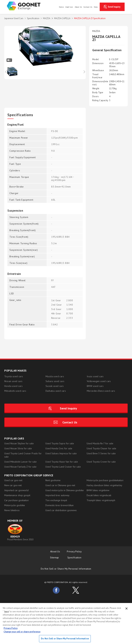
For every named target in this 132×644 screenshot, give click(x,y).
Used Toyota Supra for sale (60, 443)
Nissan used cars (13, 381)
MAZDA (47, 18)
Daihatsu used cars (56, 391)
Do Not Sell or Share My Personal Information (66, 569)
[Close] (126, 608)
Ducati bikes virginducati (99, 495)
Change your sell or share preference (22, 632)
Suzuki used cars (55, 386)
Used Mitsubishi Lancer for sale (20, 462)
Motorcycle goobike (15, 505)
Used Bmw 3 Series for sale (101, 453)
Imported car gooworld (16, 490)
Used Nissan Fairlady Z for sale (20, 467)
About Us (55, 551)
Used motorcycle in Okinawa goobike (65, 490)
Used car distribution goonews (61, 510)
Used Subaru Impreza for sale (61, 453)
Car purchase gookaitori (16, 500)
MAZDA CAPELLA (62, 18)
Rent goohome (53, 480)
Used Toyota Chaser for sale (101, 448)
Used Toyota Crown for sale (101, 462)
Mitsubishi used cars (15, 391)
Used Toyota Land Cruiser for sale (63, 467)
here (7, 612)
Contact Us (70, 422)
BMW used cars (95, 386)
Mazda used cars (55, 376)
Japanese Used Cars (14, 18)
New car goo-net (13, 485)
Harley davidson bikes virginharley (104, 485)
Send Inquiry (114, 7)
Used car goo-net (13, 480)
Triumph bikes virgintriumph (101, 500)
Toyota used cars (14, 376)
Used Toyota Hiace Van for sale (62, 462)
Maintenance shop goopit (17, 495)
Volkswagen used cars (99, 381)
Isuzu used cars (95, 376)
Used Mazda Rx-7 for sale (100, 443)
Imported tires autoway (57, 495)
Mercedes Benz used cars (101, 391)
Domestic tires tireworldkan (59, 505)
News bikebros (12, 510)
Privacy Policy (74, 551)
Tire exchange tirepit (56, 500)
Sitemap (55, 557)
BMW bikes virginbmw (98, 490)
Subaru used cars (55, 381)
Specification (33, 18)
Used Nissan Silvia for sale (18, 448)
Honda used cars (13, 386)
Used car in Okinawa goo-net (60, 485)
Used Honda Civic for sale (59, 448)
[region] (66, 623)
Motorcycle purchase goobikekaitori (105, 480)
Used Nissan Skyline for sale (19, 443)
